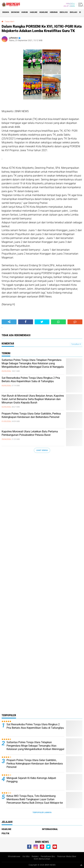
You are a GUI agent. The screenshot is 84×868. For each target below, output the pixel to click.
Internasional (50, 829)
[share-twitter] (42, 322)
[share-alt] (9, 322)
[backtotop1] (81, 865)
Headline (44, 12)
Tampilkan (76, 344)
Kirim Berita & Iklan (42, 859)
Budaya (6, 12)
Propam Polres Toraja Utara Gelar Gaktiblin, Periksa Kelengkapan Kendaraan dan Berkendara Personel (31, 415)
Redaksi (35, 856)
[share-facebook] (26, 322)
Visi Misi (26, 856)
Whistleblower (14, 856)
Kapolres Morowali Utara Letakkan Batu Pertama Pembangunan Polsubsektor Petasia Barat (30, 433)
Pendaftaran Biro (48, 856)
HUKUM (25, 12)
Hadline (34, 12)
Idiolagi (73, 12)
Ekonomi (15, 12)
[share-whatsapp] (58, 322)
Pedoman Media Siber (67, 856)
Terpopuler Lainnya (42, 812)
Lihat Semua (42, 450)
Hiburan (54, 12)
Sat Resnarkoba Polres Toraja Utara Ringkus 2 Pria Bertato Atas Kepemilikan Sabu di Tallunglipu (31, 380)
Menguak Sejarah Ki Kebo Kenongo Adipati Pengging (31, 780)
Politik (5, 833)
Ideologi (64, 12)
